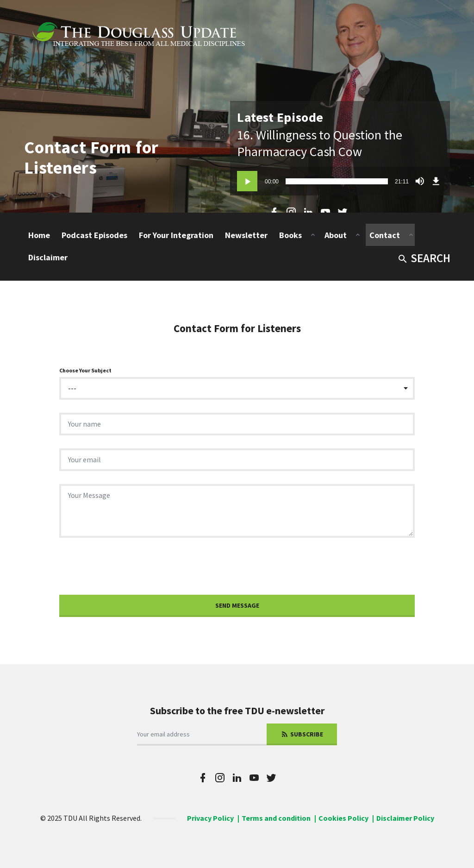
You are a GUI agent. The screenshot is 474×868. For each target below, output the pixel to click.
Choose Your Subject (85, 370)
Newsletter (246, 235)
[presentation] (130, 569)
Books (290, 235)
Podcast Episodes (94, 235)
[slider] (337, 181)
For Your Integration (176, 235)
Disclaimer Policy (405, 818)
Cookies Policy (343, 818)
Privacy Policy (210, 818)
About (336, 235)
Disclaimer (48, 257)
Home (39, 235)
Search (424, 258)
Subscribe (302, 734)
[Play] (247, 181)
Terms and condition (276, 818)
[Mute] (420, 181)
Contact (385, 235)
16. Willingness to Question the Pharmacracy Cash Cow (320, 143)
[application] (340, 181)
